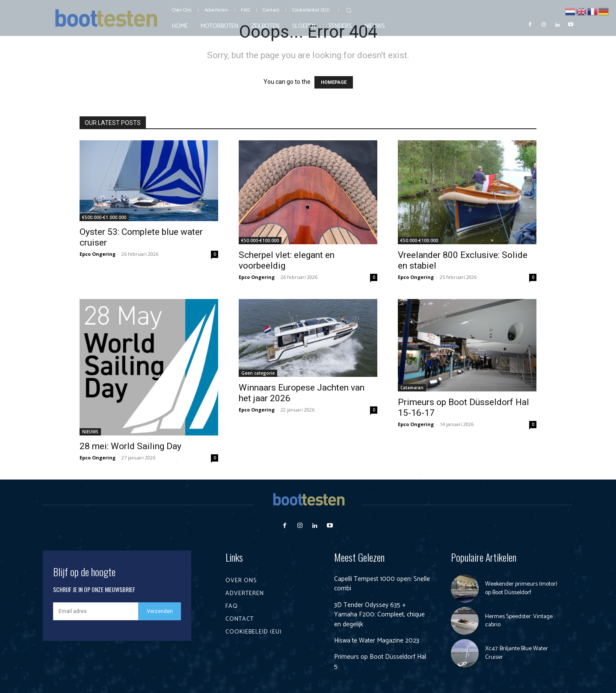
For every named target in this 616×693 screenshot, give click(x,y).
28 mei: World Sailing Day (130, 446)
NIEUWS (90, 432)
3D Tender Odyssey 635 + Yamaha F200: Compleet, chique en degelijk (380, 615)
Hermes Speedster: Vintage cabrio (519, 621)
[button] (349, 10)
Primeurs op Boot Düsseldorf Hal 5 (381, 662)
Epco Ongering (98, 254)
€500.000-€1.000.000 (104, 217)
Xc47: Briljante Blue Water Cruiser (517, 653)
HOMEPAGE (334, 82)
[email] (96, 611)
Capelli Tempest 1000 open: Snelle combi (373, 584)
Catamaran (412, 388)
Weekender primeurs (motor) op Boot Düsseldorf (521, 588)
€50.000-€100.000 (260, 240)
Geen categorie (258, 373)
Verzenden (160, 611)
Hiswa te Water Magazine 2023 (379, 641)
